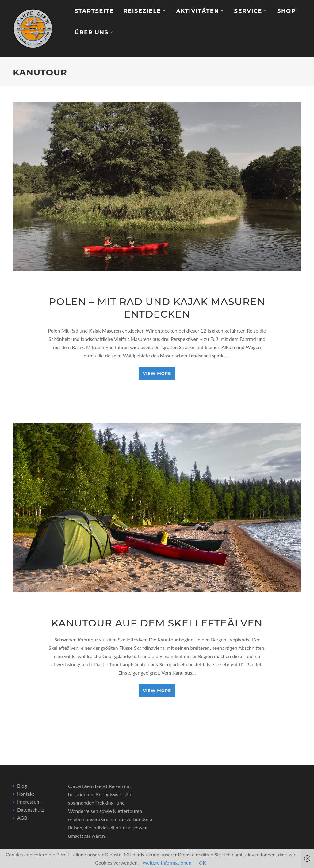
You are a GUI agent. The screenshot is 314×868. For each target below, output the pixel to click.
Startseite (94, 11)
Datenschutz (31, 810)
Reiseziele (142, 11)
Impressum (29, 802)
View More (157, 373)
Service (248, 11)
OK (202, 863)
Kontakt (26, 794)
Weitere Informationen (167, 863)
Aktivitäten (197, 11)
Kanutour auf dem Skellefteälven (157, 623)
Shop (286, 11)
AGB (22, 818)
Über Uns (92, 32)
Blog (22, 786)
